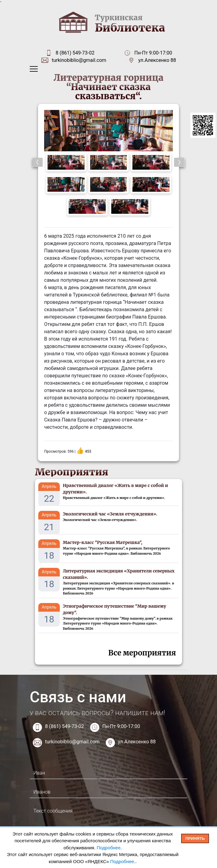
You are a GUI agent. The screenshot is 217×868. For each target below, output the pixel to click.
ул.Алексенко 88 (157, 60)
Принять (195, 838)
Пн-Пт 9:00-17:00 (121, 726)
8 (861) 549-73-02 (75, 53)
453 (88, 451)
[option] (108, 131)
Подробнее (109, 848)
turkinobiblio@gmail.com (79, 60)
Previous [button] (38, 162)
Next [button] (179, 162)
